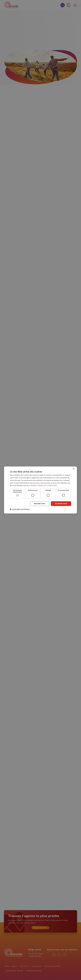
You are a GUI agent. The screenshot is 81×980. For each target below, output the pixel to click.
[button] (20, 509)
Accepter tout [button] (61, 504)
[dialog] (40, 490)
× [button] (74, 469)
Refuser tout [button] (40, 504)
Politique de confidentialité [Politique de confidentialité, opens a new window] (47, 485)
